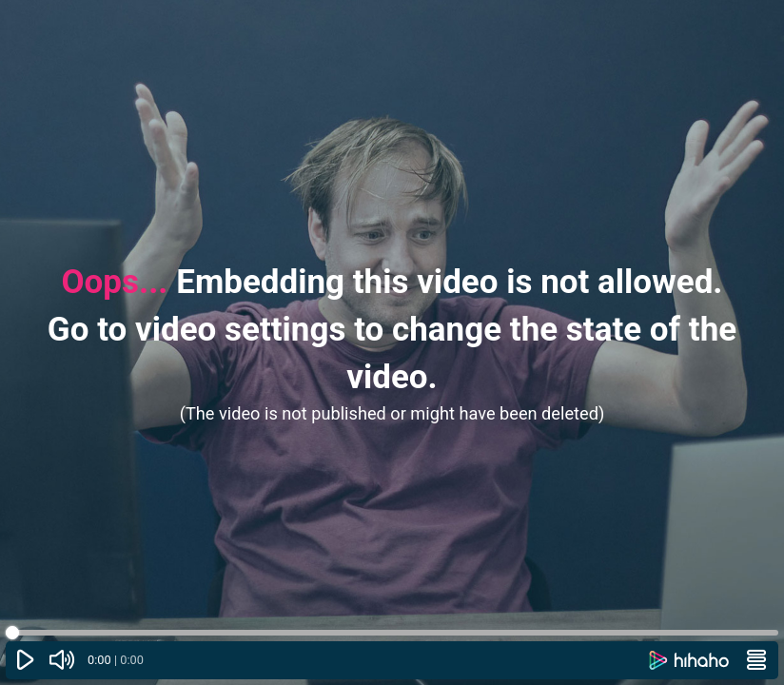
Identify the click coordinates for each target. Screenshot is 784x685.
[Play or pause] (26, 660)
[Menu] (757, 660)
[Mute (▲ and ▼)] (63, 660)
